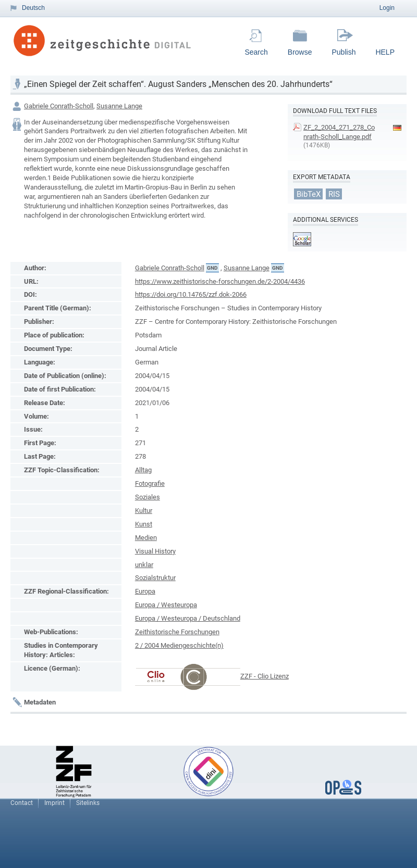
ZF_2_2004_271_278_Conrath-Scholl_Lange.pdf (339, 132)
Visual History (155, 551)
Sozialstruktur (155, 578)
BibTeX (309, 194)
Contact (22, 803)
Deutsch (33, 8)
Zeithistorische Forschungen (177, 632)
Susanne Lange (119, 106)
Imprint (54, 803)
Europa (145, 591)
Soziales (148, 497)
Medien (146, 538)
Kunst (144, 524)
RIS (334, 194)
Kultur (144, 511)
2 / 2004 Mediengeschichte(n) (179, 645)
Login (387, 8)
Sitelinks (88, 803)
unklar (144, 565)
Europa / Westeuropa (166, 605)
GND (212, 268)
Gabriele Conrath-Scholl (59, 106)
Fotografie (150, 483)
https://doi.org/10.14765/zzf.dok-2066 (191, 294)
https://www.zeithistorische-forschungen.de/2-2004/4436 (220, 281)
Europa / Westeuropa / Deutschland (188, 618)
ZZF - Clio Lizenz (265, 676)
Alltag (143, 470)
